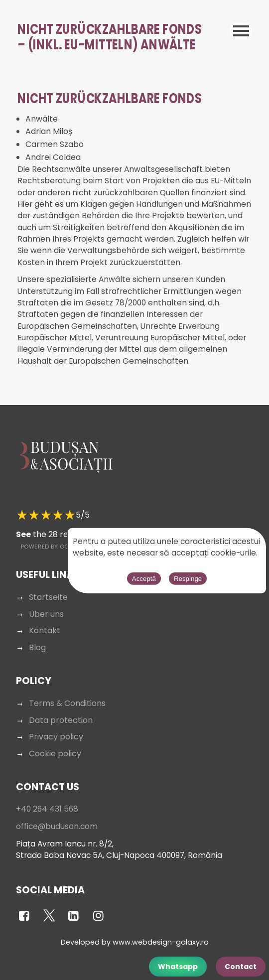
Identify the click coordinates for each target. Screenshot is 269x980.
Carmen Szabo (55, 144)
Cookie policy (55, 754)
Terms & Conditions (67, 703)
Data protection (61, 720)
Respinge (188, 578)
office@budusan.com (57, 826)
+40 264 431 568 (47, 809)
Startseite (48, 597)
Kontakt (45, 630)
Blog (37, 647)
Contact (241, 967)
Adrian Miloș (49, 131)
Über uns (46, 614)
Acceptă (144, 578)
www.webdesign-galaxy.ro (161, 942)
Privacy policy (56, 737)
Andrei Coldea (53, 157)
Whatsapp (178, 967)
